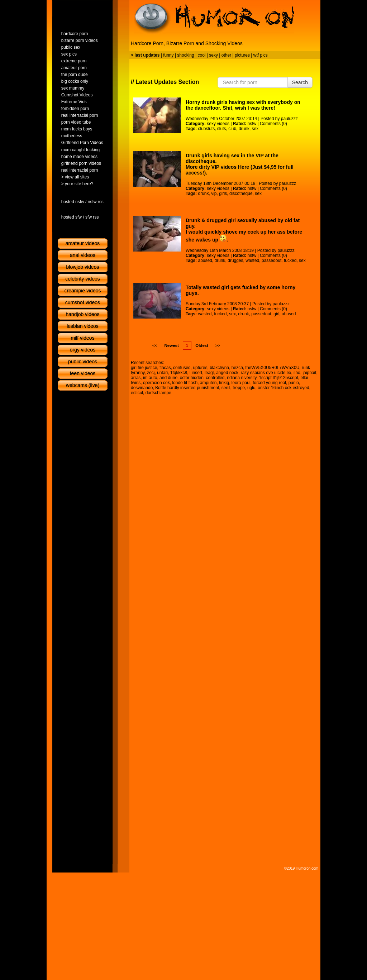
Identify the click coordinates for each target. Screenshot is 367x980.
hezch (237, 368)
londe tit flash (185, 383)
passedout (271, 260)
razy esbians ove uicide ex (266, 373)
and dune (168, 378)
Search (300, 82)
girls (223, 193)
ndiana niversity (242, 378)
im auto (150, 378)
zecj (151, 373)
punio (294, 383)
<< (155, 345)
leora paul (241, 383)
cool (202, 55)
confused (182, 368)
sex (255, 129)
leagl (209, 373)
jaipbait (309, 373)
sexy (213, 55)
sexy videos (218, 124)
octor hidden (192, 378)
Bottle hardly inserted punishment (187, 388)
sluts (222, 129)
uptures (200, 368)
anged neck (227, 373)
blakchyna (219, 368)
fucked (290, 260)
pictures (242, 55)
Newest (171, 345)
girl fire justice (144, 368)
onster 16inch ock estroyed (283, 388)
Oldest (202, 345)
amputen (208, 383)
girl (276, 314)
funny (168, 55)
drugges (235, 260)
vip (214, 193)
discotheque (241, 193)
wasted (252, 260)
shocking (185, 55)
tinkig (224, 383)
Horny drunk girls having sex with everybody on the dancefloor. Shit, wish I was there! (243, 105)
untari (162, 373)
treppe (239, 388)
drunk (244, 129)
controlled (215, 378)
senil (226, 388)
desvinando (142, 388)
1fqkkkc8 (179, 373)
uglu (251, 388)
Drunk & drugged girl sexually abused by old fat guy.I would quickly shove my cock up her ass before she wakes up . (244, 230)
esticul (137, 393)
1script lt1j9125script (278, 378)
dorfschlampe (158, 393)
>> (218, 345)
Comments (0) (273, 124)
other (226, 55)
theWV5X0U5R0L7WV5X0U (273, 368)
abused (205, 260)
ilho (297, 373)
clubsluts (206, 129)
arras (136, 378)
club (232, 129)
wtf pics (261, 55)
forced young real (269, 383)
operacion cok (156, 383)
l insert (196, 373)
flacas (165, 368)
